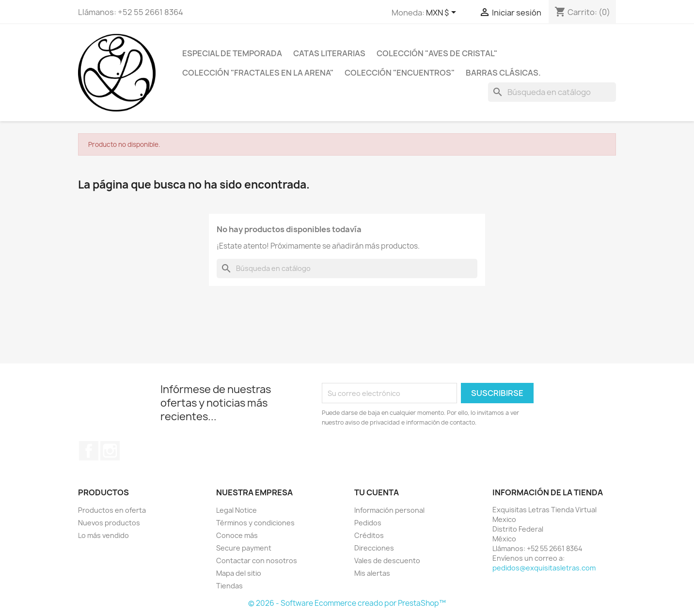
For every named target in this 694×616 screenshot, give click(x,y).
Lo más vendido (103, 535)
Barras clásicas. (503, 73)
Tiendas (229, 586)
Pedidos (368, 523)
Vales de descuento (387, 561)
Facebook (89, 451)
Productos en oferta (112, 510)
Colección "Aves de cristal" (437, 53)
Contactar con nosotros (257, 561)
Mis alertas (372, 573)
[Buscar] (552, 92)
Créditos (369, 535)
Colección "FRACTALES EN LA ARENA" (258, 73)
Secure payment (244, 548)
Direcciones (374, 548)
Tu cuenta (377, 492)
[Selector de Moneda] (443, 13)
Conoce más (237, 535)
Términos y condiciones (255, 523)
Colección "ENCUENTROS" (400, 73)
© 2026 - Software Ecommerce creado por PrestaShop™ (347, 603)
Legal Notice (237, 510)
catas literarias (329, 53)
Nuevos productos (109, 523)
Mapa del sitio (239, 573)
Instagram (110, 451)
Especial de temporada (232, 53)
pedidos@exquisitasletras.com (544, 568)
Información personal (389, 510)
